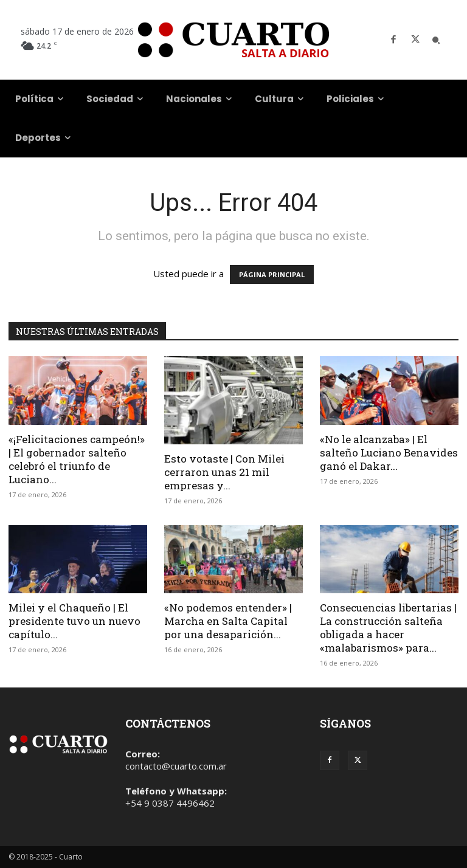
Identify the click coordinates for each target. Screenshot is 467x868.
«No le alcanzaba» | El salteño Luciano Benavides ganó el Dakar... (389, 453)
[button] (436, 40)
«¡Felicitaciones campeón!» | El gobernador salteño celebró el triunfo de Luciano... (77, 459)
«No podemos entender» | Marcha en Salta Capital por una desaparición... (228, 621)
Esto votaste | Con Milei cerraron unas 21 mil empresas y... (224, 472)
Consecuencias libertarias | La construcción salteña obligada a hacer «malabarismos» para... (388, 628)
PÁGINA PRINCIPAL (272, 274)
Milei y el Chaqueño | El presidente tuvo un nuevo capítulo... (74, 621)
